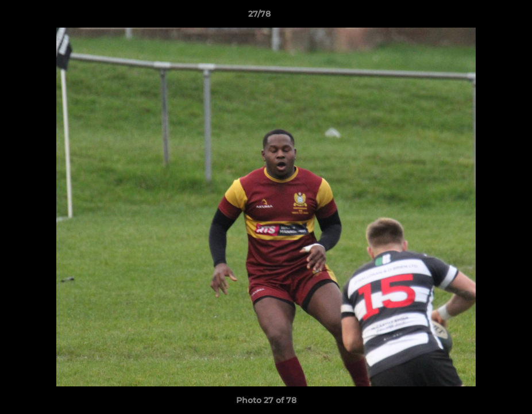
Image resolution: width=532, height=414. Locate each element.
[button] (484, 17)
